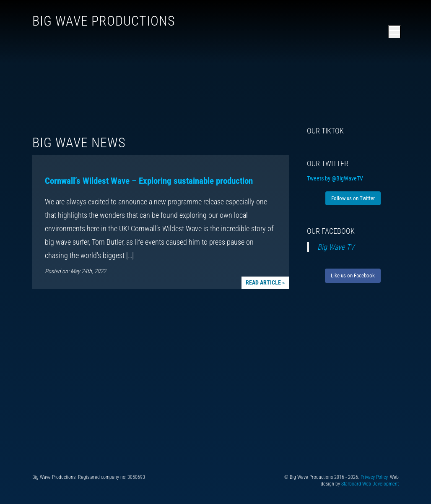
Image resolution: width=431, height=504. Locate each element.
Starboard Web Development (370, 484)
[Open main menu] (395, 31)
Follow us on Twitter (353, 198)
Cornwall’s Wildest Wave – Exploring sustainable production (149, 181)
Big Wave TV (336, 247)
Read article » (265, 282)
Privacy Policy (374, 477)
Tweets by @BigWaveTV (335, 178)
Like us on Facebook (353, 276)
